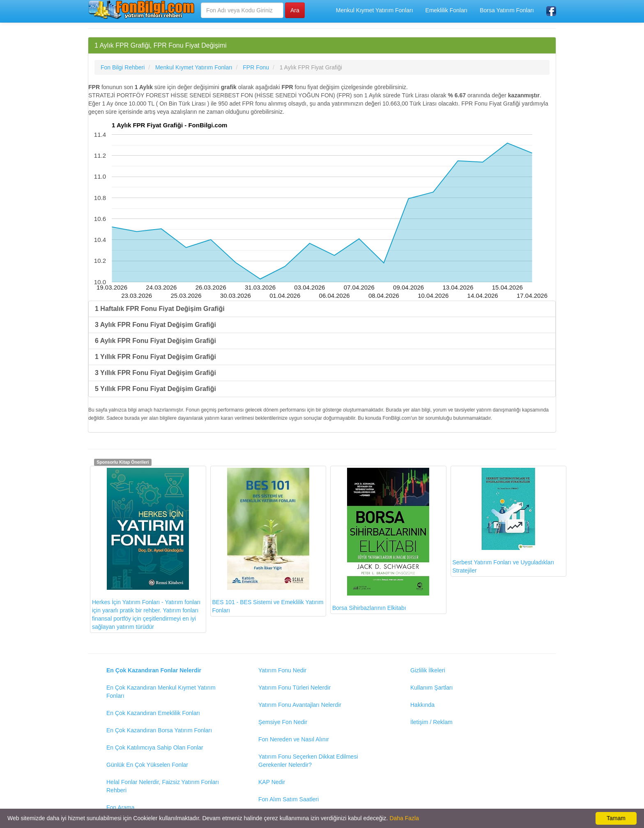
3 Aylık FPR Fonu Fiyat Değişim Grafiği (155, 325)
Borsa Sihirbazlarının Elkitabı (381, 539)
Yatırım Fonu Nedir (282, 670)
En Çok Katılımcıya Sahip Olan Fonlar (155, 747)
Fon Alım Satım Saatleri (289, 799)
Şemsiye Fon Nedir (283, 722)
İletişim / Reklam (431, 722)
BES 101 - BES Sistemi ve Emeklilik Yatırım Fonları (268, 541)
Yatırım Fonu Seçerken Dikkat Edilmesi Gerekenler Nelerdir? (308, 761)
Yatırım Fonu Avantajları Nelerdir (300, 705)
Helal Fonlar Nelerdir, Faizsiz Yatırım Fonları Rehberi (163, 786)
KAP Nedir (272, 782)
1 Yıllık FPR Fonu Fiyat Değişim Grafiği (155, 357)
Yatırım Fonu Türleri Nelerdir (294, 688)
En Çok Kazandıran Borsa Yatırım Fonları (159, 730)
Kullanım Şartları (431, 688)
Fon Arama (120, 807)
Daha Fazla (404, 818)
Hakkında (422, 705)
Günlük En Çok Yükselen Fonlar (147, 765)
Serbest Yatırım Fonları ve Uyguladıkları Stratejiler (504, 521)
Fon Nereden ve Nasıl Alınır (294, 739)
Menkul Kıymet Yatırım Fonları (375, 10)
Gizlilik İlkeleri (428, 670)
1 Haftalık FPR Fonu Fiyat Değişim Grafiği (160, 309)
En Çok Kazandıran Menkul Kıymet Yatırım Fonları (161, 692)
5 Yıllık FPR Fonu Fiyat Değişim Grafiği (155, 389)
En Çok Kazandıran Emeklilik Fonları (153, 713)
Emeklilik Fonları (447, 10)
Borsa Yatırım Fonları (507, 10)
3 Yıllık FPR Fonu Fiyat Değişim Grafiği (155, 373)
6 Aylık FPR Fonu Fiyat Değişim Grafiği (155, 341)
